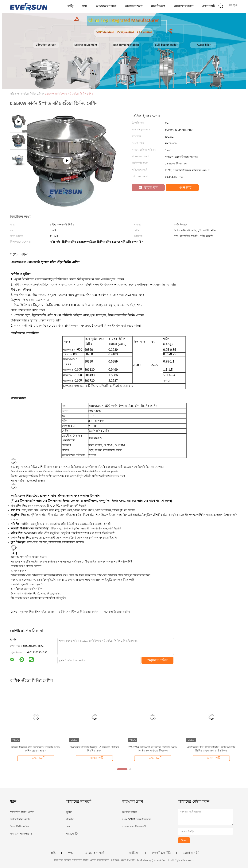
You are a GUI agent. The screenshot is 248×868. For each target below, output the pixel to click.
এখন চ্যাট (208, 6)
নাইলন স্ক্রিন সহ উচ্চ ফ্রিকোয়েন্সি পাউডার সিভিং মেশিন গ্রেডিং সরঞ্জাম (36, 749)
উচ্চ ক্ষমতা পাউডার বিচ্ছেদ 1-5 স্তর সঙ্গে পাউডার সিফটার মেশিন (94, 749)
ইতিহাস (70, 819)
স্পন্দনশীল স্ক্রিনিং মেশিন (22, 812)
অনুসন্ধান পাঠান (158, 660)
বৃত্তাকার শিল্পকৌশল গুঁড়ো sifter (37, 612)
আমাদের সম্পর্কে (106, 6)
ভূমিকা (69, 812)
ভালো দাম (148, 188)
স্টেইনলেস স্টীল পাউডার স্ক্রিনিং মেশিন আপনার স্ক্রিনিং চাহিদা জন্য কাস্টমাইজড (211, 749)
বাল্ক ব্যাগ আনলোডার (21, 834)
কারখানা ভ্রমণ (134, 6)
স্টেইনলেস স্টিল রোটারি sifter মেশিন (79, 612)
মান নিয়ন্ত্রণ (158, 6)
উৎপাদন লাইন (129, 812)
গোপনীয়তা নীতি (162, 853)
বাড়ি (70, 6)
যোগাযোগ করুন (184, 6)
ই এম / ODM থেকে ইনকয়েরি (136, 819)
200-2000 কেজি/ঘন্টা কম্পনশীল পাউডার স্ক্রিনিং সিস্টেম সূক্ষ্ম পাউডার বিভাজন (153, 749)
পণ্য (84, 6)
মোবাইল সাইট (191, 853)
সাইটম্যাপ (134, 853)
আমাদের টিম (72, 834)
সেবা (68, 826)
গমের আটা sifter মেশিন (117, 612)
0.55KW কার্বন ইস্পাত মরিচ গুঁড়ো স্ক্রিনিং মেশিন (69, 94)
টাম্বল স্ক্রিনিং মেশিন (20, 826)
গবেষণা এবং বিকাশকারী (134, 826)
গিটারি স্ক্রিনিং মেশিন (20, 819)
